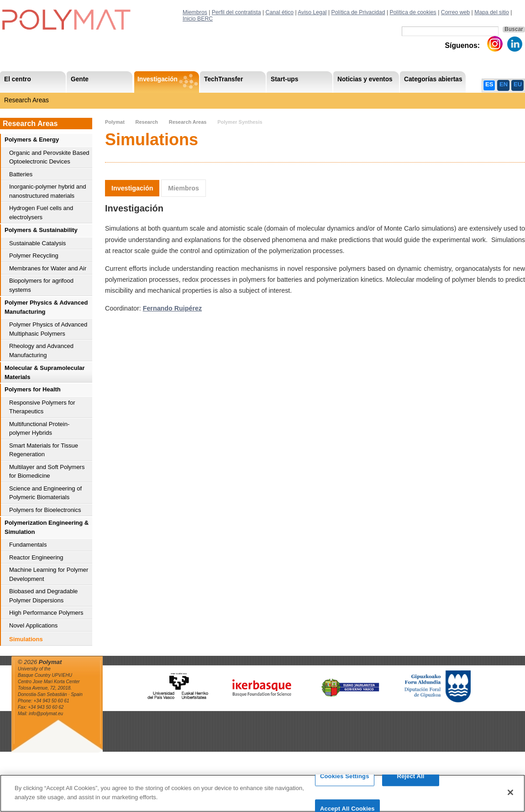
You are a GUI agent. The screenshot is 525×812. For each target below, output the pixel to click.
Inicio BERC (198, 19)
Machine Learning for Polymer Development (49, 574)
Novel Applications (33, 625)
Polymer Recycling (34, 256)
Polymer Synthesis (240, 122)
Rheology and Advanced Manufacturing (41, 351)
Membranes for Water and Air (48, 268)
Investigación (132, 188)
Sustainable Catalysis (37, 243)
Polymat (115, 122)
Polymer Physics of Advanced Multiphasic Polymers (48, 329)
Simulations (26, 639)
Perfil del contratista (236, 12)
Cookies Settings (345, 782)
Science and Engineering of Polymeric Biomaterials (45, 493)
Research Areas (26, 100)
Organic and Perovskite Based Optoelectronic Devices (49, 157)
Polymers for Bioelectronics (45, 510)
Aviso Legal (312, 12)
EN (504, 84)
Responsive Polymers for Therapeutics (42, 407)
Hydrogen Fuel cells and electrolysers (41, 213)
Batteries (21, 174)
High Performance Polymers (46, 613)
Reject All (410, 782)
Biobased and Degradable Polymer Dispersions (43, 596)
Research (147, 122)
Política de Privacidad (358, 12)
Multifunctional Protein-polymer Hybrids (39, 429)
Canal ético (280, 12)
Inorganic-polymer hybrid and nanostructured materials (47, 191)
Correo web (455, 12)
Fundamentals (28, 545)
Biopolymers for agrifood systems (41, 285)
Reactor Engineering (36, 557)
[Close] (510, 798)
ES (489, 84)
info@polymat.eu (46, 714)
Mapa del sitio (492, 12)
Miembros (195, 12)
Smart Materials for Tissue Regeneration (44, 450)
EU (518, 84)
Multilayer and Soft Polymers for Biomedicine (47, 472)
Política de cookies (413, 12)
